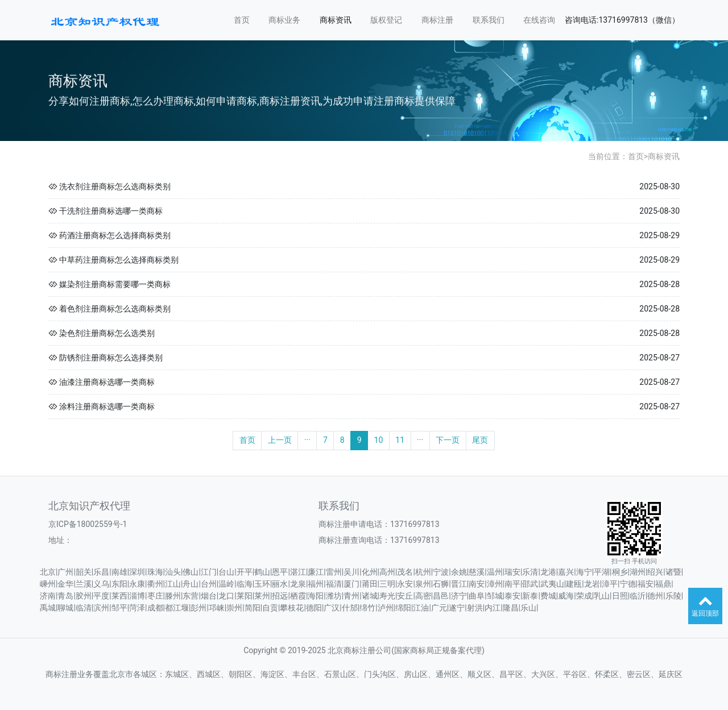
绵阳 (403, 608)
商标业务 (284, 20)
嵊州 (48, 584)
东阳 (119, 584)
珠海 (155, 572)
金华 (65, 584)
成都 (155, 608)
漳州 (495, 584)
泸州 (386, 608)
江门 (209, 572)
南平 (512, 584)
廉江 (316, 572)
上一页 (280, 440)
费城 (548, 596)
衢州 (155, 584)
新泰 (530, 596)
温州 (495, 572)
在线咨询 (539, 20)
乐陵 (673, 596)
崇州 (234, 608)
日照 (620, 596)
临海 (245, 584)
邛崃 (217, 608)
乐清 (530, 572)
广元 (439, 608)
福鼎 (663, 584)
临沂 (638, 596)
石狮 (441, 584)
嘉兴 (566, 572)
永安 (405, 584)
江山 (173, 584)
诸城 (370, 596)
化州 (370, 572)
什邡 (350, 608)
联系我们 (489, 20)
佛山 (191, 572)
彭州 (198, 608)
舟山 (191, 584)
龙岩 (592, 584)
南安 (477, 584)
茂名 (405, 572)
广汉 (332, 608)
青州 (351, 596)
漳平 (610, 584)
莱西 (119, 596)
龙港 (548, 572)
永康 (137, 584)
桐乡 (620, 572)
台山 (226, 572)
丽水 (280, 584)
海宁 (584, 572)
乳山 (602, 596)
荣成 (584, 596)
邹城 (495, 596)
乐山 (528, 608)
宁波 (441, 572)
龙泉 (298, 584)
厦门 (351, 584)
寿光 (387, 596)
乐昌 (101, 572)
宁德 (628, 584)
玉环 (262, 584)
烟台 (209, 596)
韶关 (84, 572)
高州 (387, 572)
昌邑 (441, 596)
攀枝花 (292, 608)
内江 (493, 608)
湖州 (638, 572)
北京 (48, 572)
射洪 (475, 608)
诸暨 (673, 572)
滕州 (173, 596)
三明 (387, 584)
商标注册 (437, 20)
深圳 (137, 572)
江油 (421, 608)
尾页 (480, 440)
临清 (84, 608)
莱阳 (245, 596)
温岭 (226, 584)
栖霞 (298, 596)
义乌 (101, 584)
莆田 (370, 584)
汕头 (173, 572)
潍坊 (334, 596)
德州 (655, 596)
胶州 (84, 596)
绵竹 (367, 608)
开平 (245, 572)
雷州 (334, 572)
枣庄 (155, 596)
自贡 (270, 608)
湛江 (298, 572)
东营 (191, 596)
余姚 (459, 572)
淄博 (137, 596)
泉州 (423, 584)
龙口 (226, 596)
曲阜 (477, 596)
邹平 (119, 608)
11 (400, 440)
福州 (316, 584)
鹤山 (262, 572)
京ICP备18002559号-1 (88, 524)
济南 (48, 596)
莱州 (262, 596)
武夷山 (552, 584)
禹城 (48, 608)
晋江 (459, 584)
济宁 (459, 596)
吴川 (351, 572)
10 (379, 440)
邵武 (530, 584)
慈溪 (477, 572)
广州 (65, 572)
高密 (423, 596)
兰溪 (84, 584)
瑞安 (512, 572)
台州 (209, 584)
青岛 (65, 596)
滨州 (101, 608)
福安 (646, 584)
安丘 (405, 596)
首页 (242, 20)
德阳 (314, 608)
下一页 (448, 440)
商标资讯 (336, 20)
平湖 (602, 572)
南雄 (119, 572)
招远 (280, 596)
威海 (566, 596)
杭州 (423, 572)
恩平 (280, 572)
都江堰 (177, 608)
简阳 (253, 608)
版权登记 (386, 20)
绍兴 (655, 572)
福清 (334, 584)
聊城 (65, 608)
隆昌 (511, 608)
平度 (101, 596)
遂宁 (457, 608)
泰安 (512, 596)
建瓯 (574, 584)
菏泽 (137, 608)
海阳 (316, 596)
